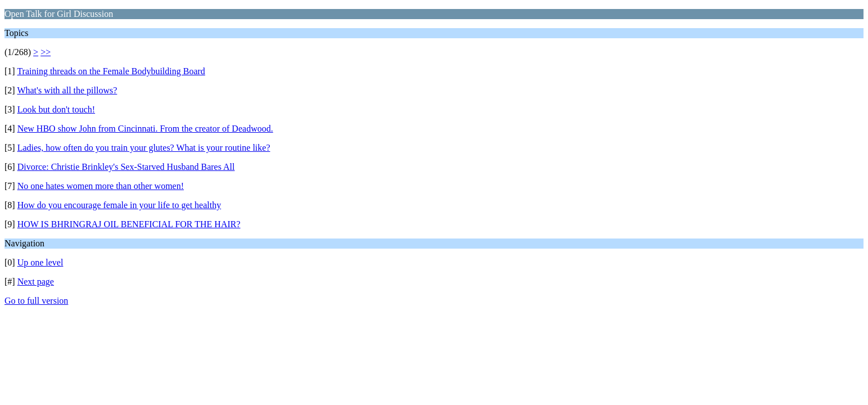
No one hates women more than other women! (101, 186)
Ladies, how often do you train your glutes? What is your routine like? (144, 148)
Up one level (40, 262)
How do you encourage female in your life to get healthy (119, 205)
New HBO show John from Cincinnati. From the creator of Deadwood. (145, 129)
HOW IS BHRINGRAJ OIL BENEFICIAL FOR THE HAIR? (129, 224)
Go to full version (36, 301)
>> (46, 52)
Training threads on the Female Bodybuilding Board (111, 71)
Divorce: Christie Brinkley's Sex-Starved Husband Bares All (126, 167)
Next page (36, 282)
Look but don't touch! (56, 109)
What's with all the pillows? (67, 90)
